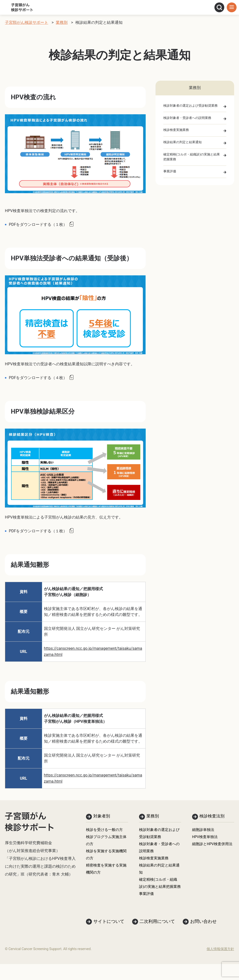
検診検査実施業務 (177, 131)
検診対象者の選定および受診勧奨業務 (193, 106)
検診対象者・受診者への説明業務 (189, 118)
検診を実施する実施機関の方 (106, 858)
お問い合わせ (203, 937)
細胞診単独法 (204, 831)
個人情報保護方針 (220, 965)
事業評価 (170, 175)
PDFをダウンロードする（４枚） (38, 378)
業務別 (153, 816)
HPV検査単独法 (206, 839)
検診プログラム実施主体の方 (106, 843)
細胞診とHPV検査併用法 (212, 850)
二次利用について (157, 937)
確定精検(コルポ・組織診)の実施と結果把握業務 (192, 159)
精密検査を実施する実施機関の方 (106, 874)
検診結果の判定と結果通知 (184, 144)
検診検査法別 (213, 816)
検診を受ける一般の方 (106, 831)
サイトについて (109, 937)
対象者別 (102, 816)
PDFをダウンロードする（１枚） (38, 224)
